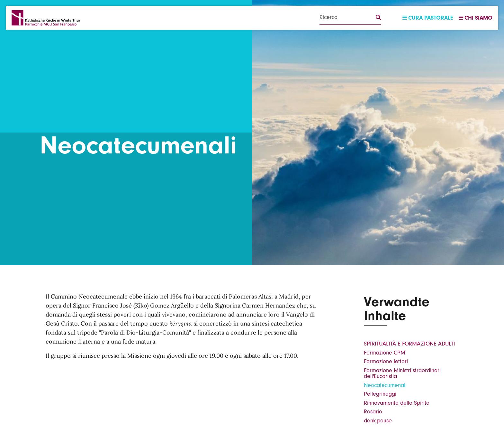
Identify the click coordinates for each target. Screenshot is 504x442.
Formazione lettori (386, 361)
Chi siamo (476, 18)
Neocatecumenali (385, 385)
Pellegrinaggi (380, 394)
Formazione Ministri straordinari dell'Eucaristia (402, 373)
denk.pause (378, 421)
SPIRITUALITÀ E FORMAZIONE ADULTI (410, 344)
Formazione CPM (385, 353)
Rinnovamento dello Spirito (397, 403)
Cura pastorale (428, 18)
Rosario (373, 412)
